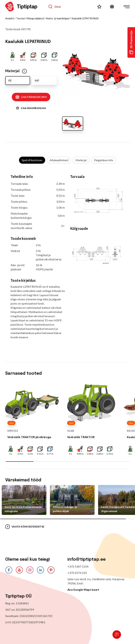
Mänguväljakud (35, 18)
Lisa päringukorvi (31, 97)
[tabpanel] (67, 259)
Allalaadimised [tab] (59, 160)
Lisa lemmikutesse (31, 108)
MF (37, 80)
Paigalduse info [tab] (104, 160)
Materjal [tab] (81, 160)
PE (10, 80)
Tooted (20, 18)
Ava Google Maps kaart (83, 590)
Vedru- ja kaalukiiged (58, 18)
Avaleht (10, 18)
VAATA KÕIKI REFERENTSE (25, 527)
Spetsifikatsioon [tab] (32, 160)
